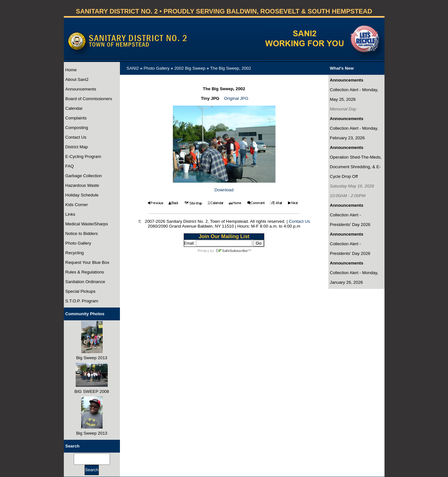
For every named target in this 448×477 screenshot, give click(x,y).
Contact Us (76, 137)
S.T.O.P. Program (82, 301)
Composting (77, 128)
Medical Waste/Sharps (87, 224)
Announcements (81, 89)
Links (70, 214)
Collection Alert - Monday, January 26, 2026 (354, 278)
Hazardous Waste (82, 185)
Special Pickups (80, 291)
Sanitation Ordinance (85, 282)
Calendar (74, 108)
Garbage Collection (84, 176)
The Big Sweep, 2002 (230, 68)
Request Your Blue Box (87, 262)
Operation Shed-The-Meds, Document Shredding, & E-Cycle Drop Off (356, 167)
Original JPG (236, 98)
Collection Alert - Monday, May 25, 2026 (354, 95)
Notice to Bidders (82, 234)
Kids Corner (77, 205)
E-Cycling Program (83, 156)
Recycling (75, 253)
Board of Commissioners (89, 99)
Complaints (76, 118)
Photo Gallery (78, 243)
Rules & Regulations (85, 272)
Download (224, 190)
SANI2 (133, 68)
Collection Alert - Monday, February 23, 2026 (354, 133)
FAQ (70, 166)
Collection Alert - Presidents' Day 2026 (350, 220)
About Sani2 (77, 79)
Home (71, 70)
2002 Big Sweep (190, 68)
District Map (77, 147)
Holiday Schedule (82, 195)
